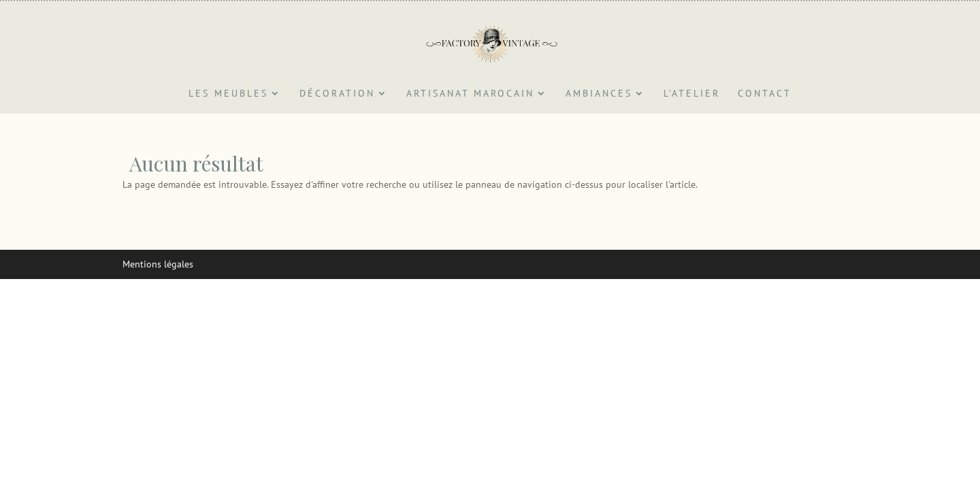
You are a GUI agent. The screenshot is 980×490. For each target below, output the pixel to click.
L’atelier (692, 94)
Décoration (337, 94)
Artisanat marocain (470, 94)
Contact (765, 94)
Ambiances (599, 94)
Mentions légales (158, 264)
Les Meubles (228, 94)
